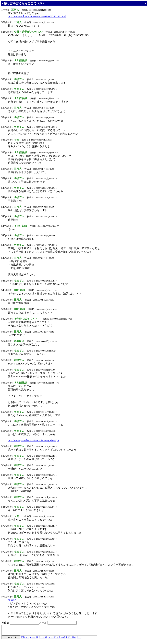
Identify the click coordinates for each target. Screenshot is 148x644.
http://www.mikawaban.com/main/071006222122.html (37, 16)
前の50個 (34, 639)
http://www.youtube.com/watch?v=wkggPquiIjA (34, 440)
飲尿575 (12, 600)
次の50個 (43, 639)
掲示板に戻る (70, 639)
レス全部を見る (55, 639)
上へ (79, 639)
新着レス (25, 639)
